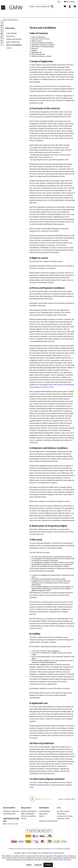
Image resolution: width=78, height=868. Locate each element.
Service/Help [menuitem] (70, 2)
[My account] (70, 6)
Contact (9, 48)
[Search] (52, 6)
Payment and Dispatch (14, 39)
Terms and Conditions (14, 45)
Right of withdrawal (13, 42)
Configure (48, 865)
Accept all (38, 865)
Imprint (42, 816)
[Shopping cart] (75, 6)
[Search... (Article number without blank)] (42, 6)
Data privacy (10, 36)
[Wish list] (65, 6)
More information (66, 860)
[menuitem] (42, 6)
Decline (29, 865)
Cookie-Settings (11, 33)
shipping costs (50, 849)
